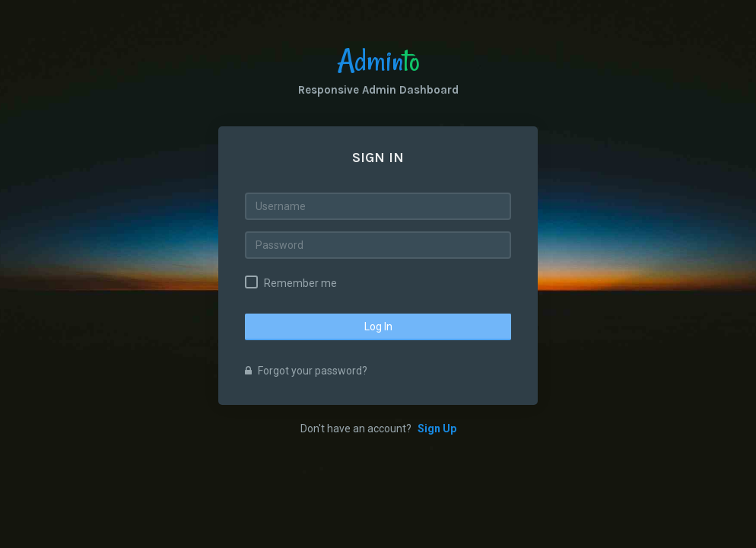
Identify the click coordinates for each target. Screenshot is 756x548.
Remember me (300, 283)
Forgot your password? (306, 371)
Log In (378, 327)
